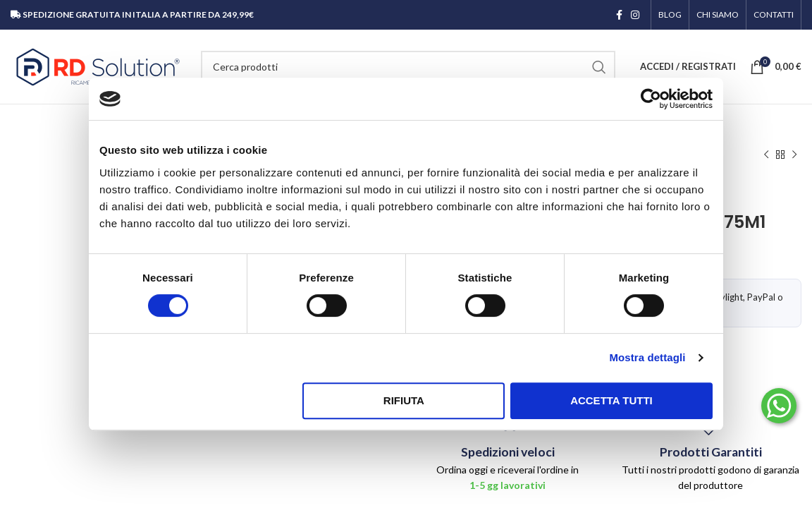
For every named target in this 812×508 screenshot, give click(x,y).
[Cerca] (408, 67)
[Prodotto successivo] (794, 155)
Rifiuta (404, 400)
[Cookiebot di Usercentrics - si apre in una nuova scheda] (651, 99)
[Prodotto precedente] (766, 155)
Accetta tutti (611, 400)
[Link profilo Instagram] (635, 15)
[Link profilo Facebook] (619, 15)
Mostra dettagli (647, 357)
